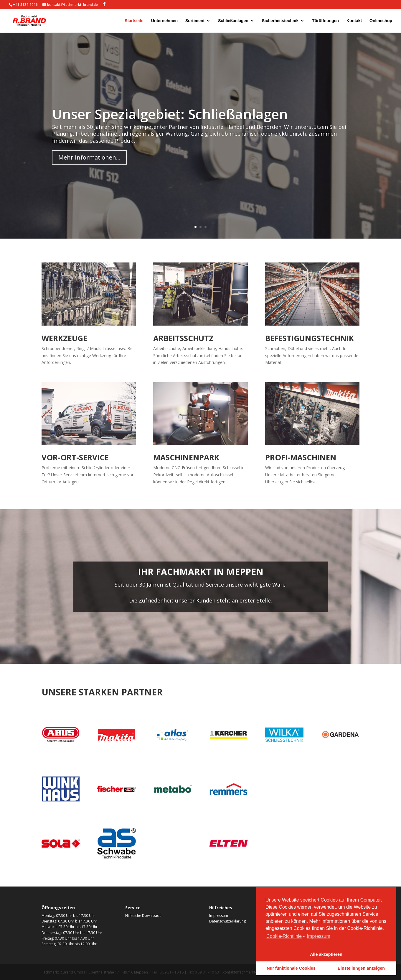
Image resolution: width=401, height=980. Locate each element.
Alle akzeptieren (326, 954)
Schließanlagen (233, 21)
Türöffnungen (325, 21)
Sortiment (195, 21)
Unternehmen (164, 21)
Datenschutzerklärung (227, 921)
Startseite (134, 21)
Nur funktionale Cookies (291, 968)
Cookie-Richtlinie (284, 936)
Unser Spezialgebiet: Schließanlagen (170, 130)
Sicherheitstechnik (280, 21)
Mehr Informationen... (89, 174)
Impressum (219, 916)
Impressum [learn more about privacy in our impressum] (319, 936)
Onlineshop (381, 21)
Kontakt (354, 21)
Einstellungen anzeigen (361, 968)
